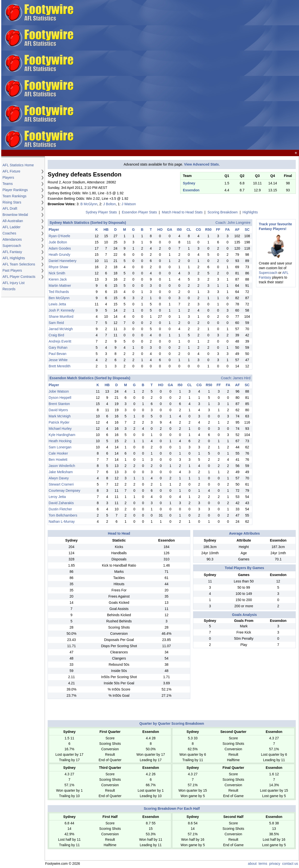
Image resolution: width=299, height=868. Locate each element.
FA (228, 230)
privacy (275, 864)
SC (247, 230)
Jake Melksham (61, 472)
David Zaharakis (61, 503)
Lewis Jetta (57, 304)
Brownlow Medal (15, 215)
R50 (208, 230)
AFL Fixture (11, 171)
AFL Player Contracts (19, 277)
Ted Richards (59, 292)
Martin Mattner (60, 286)
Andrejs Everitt (60, 341)
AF (237, 230)
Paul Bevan (58, 354)
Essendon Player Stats (139, 212)
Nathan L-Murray (62, 521)
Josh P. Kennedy (62, 310)
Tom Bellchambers (63, 515)
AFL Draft (10, 208)
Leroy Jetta (57, 497)
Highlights (250, 212)
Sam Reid (56, 323)
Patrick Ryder (59, 422)
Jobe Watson (59, 391)
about (252, 864)
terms (263, 864)
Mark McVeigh (60, 416)
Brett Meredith (60, 366)
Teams (8, 184)
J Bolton (110, 204)
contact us (290, 864)
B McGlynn (89, 204)
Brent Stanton (59, 404)
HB (106, 230)
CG (198, 230)
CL (189, 230)
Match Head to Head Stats (182, 212)
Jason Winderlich (62, 466)
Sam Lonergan (60, 447)
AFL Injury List (14, 283)
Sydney (189, 183)
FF (218, 230)
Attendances (12, 239)
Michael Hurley (60, 429)
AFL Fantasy (12, 252)
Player (54, 230)
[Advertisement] (169, 75)
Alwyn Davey (59, 478)
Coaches (9, 233)
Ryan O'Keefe (59, 236)
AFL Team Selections (19, 264)
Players (8, 177)
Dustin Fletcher (60, 509)
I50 (179, 230)
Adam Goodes (60, 248)
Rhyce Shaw (58, 267)
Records (9, 289)
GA (170, 230)
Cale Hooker (58, 453)
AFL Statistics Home (18, 165)
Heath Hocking (60, 441)
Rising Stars (12, 202)
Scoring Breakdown (222, 212)
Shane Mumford (61, 317)
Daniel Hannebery (63, 261)
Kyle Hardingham (62, 435)
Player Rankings (15, 190)
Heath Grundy (59, 255)
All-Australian (13, 221)
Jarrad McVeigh (61, 329)
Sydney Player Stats (101, 212)
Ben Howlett (58, 460)
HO (160, 230)
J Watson (129, 204)
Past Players (12, 270)
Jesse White (58, 360)
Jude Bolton (58, 242)
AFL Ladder (12, 227)
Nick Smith (57, 273)
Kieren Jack (58, 279)
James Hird (242, 378)
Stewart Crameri (61, 484)
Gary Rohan (58, 347)
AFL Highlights (14, 258)
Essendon (191, 190)
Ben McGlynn (59, 298)
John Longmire (239, 223)
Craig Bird (56, 335)
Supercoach (12, 246)
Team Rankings (15, 196)
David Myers (58, 410)
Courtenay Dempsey (65, 491)
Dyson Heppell (60, 398)
